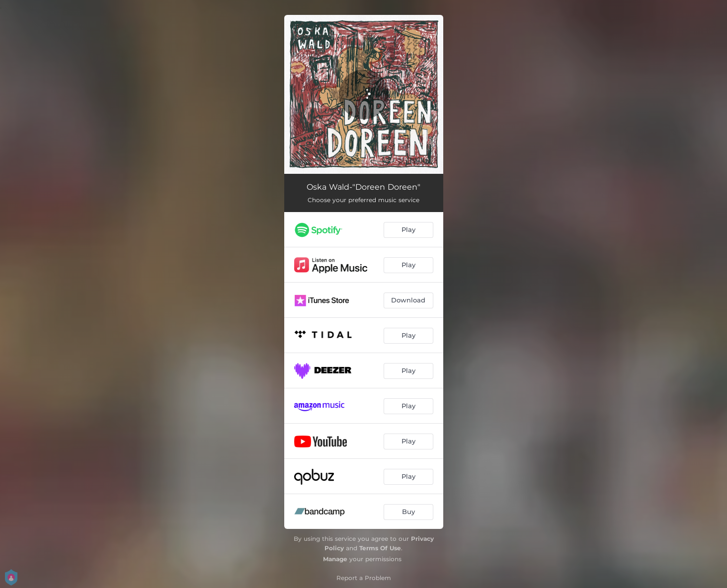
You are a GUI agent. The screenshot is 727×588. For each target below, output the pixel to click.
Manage (335, 559)
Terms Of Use (380, 548)
